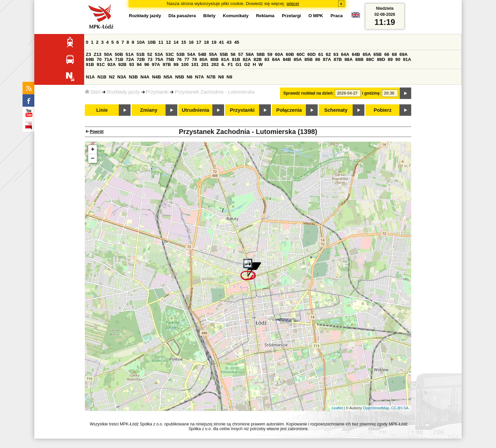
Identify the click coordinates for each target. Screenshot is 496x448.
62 (328, 54)
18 (206, 42)
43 (229, 42)
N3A (122, 77)
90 (398, 59)
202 (215, 64)
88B (359, 59)
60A (279, 54)
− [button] (93, 159)
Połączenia (289, 110)
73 (150, 59)
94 (139, 64)
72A (130, 59)
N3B (133, 77)
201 (205, 64)
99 (176, 64)
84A (276, 59)
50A (108, 54)
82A (247, 59)
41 (222, 42)
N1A (90, 77)
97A (156, 64)
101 (195, 64)
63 (336, 54)
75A (159, 59)
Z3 (88, 54)
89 (390, 59)
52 (150, 54)
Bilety (209, 16)
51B (140, 54)
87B (338, 59)
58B (260, 54)
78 (194, 59)
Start (93, 92)
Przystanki (157, 92)
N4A (145, 77)
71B (119, 59)
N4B (157, 77)
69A (403, 54)
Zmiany (149, 110)
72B (141, 59)
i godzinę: (371, 93)
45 (237, 42)
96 (147, 64)
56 (233, 54)
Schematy (336, 110)
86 (318, 59)
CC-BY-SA (400, 408)
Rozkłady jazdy (123, 92)
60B (290, 54)
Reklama (265, 16)
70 (99, 59)
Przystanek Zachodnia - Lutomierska (215, 92)
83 (267, 59)
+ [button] (93, 149)
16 (191, 42)
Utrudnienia (195, 110)
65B (378, 54)
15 (184, 42)
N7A (200, 77)
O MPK (316, 16)
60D (312, 54)
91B (90, 64)
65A (367, 54)
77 (187, 59)
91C (101, 64)
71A (108, 59)
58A (250, 54)
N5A (168, 77)
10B (151, 42)
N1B (102, 77)
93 (132, 64)
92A (111, 64)
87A (327, 59)
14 (176, 42)
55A (213, 54)
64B (356, 54)
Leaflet (337, 408)
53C (170, 54)
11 (161, 42)
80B (214, 59)
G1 (239, 64)
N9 (229, 77)
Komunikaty (236, 16)
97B (167, 64)
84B (287, 59)
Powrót (97, 132)
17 (199, 42)
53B (180, 54)
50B (119, 54)
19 (214, 42)
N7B (211, 77)
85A (298, 59)
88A (349, 59)
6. (223, 64)
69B (90, 59)
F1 (231, 64)
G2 (247, 64)
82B (258, 59)
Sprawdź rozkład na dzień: (309, 93)
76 (179, 59)
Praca (336, 16)
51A (130, 54)
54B (202, 54)
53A (159, 54)
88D (381, 59)
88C (370, 59)
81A (225, 59)
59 (270, 54)
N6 (190, 77)
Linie (102, 110)
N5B (180, 77)
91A (407, 59)
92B (122, 64)
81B (236, 59)
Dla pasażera (182, 16)
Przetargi (291, 16)
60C (300, 54)
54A (191, 54)
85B (309, 59)
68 (394, 54)
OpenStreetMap (376, 408)
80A (204, 59)
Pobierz (383, 110)
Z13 (97, 54)
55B (224, 54)
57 (241, 54)
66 (387, 54)
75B (170, 59)
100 (185, 64)
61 (321, 54)
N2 (112, 77)
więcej (293, 4)
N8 (221, 77)
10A (141, 42)
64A (345, 54)
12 (168, 42)
